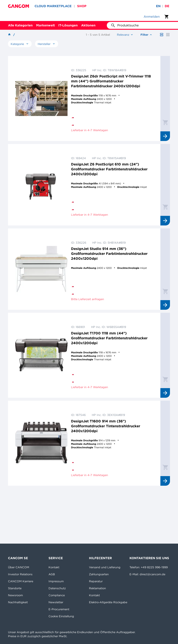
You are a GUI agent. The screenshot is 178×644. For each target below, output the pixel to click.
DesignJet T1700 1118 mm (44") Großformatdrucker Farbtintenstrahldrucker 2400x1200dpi (109, 338)
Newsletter (56, 602)
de (167, 6)
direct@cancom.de (152, 574)
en (158, 6)
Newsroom (15, 595)
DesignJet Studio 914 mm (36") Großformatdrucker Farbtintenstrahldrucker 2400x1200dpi (109, 254)
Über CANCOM (19, 567)
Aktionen (88, 25)
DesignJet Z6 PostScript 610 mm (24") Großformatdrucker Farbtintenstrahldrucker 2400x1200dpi (109, 169)
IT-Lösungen (68, 25)
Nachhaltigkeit (18, 602)
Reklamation (97, 588)
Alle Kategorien (20, 25)
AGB (52, 574)
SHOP (82, 6)
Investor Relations (20, 574)
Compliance (57, 595)
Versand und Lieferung (105, 567)
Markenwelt (45, 25)
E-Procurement (59, 609)
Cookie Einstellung (61, 616)
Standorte (15, 588)
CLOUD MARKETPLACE (53, 6)
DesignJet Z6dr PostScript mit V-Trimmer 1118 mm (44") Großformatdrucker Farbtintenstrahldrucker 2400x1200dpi (111, 81)
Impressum (56, 581)
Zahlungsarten (99, 574)
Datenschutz (57, 588)
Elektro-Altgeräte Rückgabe (108, 602)
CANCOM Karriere (21, 581)
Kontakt (54, 567)
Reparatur (96, 581)
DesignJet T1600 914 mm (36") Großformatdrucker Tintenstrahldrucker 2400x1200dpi (106, 426)
